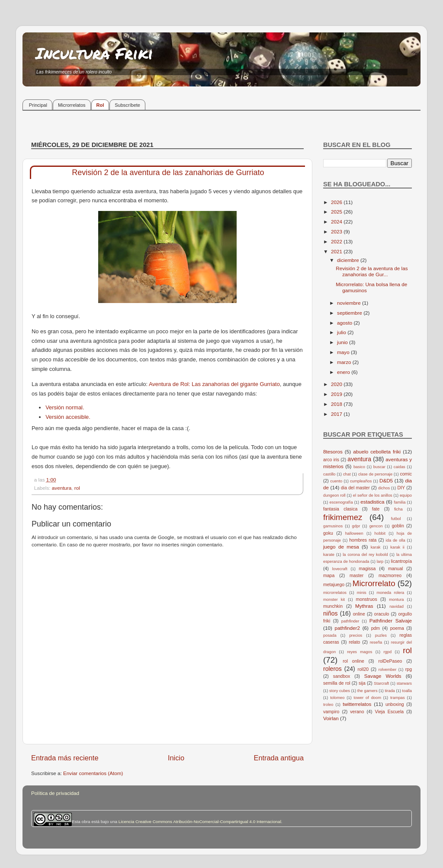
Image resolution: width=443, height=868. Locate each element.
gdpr (356, 526)
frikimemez (343, 517)
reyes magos (360, 652)
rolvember (388, 670)
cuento (336, 481)
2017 (337, 414)
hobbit (380, 533)
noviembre (350, 303)
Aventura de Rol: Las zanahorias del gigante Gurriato (214, 384)
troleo (328, 705)
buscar (379, 467)
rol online (353, 661)
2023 (337, 231)
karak (376, 547)
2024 (337, 222)
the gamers (368, 691)
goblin (398, 526)
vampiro (331, 712)
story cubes (340, 691)
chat (347, 474)
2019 (337, 394)
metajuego (334, 584)
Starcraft (381, 683)
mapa (329, 575)
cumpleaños (361, 481)
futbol (396, 519)
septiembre (350, 313)
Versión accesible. (68, 417)
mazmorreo (390, 575)
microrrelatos (335, 593)
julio (342, 332)
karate (329, 555)
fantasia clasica (340, 509)
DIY (401, 488)
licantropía (401, 561)
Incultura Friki (94, 53)
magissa (367, 568)
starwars (404, 683)
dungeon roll (334, 495)
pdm (376, 628)
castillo (329, 474)
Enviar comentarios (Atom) (93, 773)
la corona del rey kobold (365, 555)
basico (359, 467)
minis (362, 593)
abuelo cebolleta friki (377, 452)
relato (354, 642)
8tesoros (333, 452)
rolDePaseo (390, 661)
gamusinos (333, 526)
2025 (337, 212)
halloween (354, 533)
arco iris (331, 460)
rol (77, 488)
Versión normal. (65, 407)
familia (400, 502)
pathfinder (350, 621)
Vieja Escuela (389, 712)
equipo (406, 495)
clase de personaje (375, 474)
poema (397, 628)
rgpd (387, 652)
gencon (376, 526)
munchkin (333, 606)
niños (331, 613)
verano (357, 712)
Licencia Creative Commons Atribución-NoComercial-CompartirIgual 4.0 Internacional (200, 822)
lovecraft (340, 569)
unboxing (395, 704)
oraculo (382, 614)
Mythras (364, 606)
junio (343, 342)
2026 (337, 202)
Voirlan (331, 718)
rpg (409, 669)
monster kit (334, 600)
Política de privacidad (55, 793)
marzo (345, 362)
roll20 (363, 669)
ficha (398, 509)
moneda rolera (390, 593)
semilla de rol (337, 683)
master (356, 575)
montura (396, 600)
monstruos (367, 599)
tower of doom (367, 698)
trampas (398, 698)
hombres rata (363, 540)
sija (362, 683)
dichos (384, 488)
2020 (337, 384)
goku (328, 533)
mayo (344, 352)
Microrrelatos (72, 105)
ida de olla (396, 540)
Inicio (176, 758)
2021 (337, 251)
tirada (390, 691)
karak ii (397, 547)
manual (396, 568)
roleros (332, 669)
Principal (38, 105)
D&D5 (386, 480)
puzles (381, 635)
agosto (345, 323)
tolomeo (337, 698)
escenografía (341, 502)
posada (330, 635)
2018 (337, 404)
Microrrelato (374, 583)
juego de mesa (341, 547)
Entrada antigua (279, 758)
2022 (337, 241)
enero (344, 372)
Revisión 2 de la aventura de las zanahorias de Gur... (372, 271)
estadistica (372, 502)
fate (376, 509)
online (359, 614)
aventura (62, 488)
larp (380, 562)
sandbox (342, 676)
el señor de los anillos (373, 495)
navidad (396, 606)
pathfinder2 (347, 628)
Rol (100, 105)
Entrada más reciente (65, 758)
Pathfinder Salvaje (391, 621)
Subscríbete (127, 105)
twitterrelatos (357, 704)
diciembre (349, 260)
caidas (400, 467)
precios (356, 635)
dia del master (355, 488)
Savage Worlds (383, 676)
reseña (376, 642)
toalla (407, 691)
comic (406, 474)
